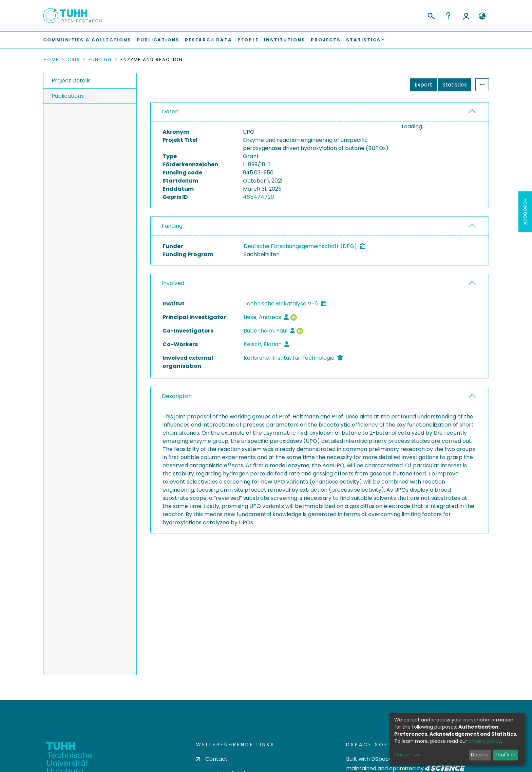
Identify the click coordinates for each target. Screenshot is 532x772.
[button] (482, 16)
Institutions (285, 40)
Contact (212, 759)
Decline (480, 755)
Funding (100, 60)
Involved (173, 283)
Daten (170, 111)
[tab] (320, 112)
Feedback (525, 212)
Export (423, 85)
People (248, 40)
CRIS (74, 60)
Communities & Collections (87, 40)
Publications (158, 40)
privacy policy (485, 741)
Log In (466, 16)
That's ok (505, 755)
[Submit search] (431, 15)
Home (51, 60)
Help (448, 16)
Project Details (71, 81)
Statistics (455, 85)
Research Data (208, 40)
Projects (326, 40)
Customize (407, 755)
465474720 (259, 197)
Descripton (177, 396)
